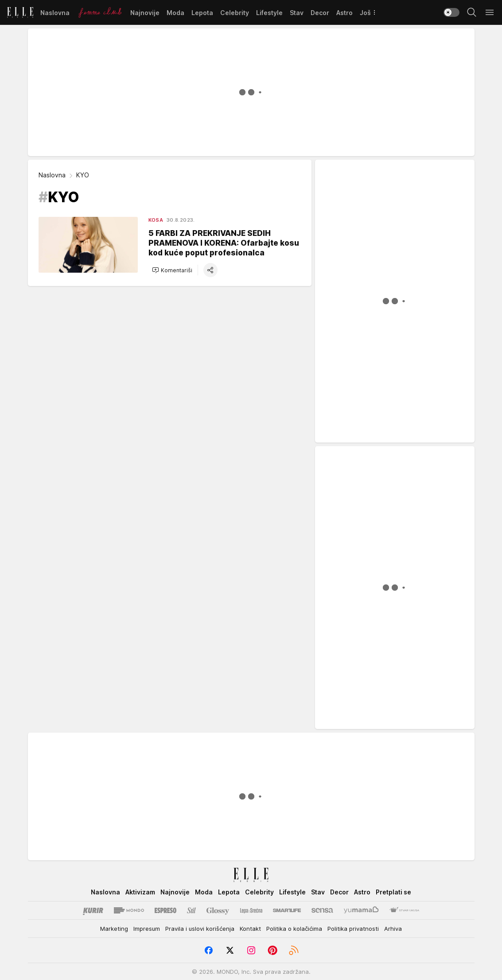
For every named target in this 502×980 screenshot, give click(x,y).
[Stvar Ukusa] (404, 910)
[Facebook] (209, 950)
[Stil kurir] (191, 910)
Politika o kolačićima (294, 929)
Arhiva (393, 929)
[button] (172, 270)
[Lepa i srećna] (251, 910)
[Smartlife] (287, 910)
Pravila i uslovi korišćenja (200, 929)
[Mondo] (129, 910)
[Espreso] (165, 910)
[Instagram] (251, 950)
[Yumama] (361, 910)
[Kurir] (93, 910)
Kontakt (250, 929)
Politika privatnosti (353, 929)
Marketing (114, 929)
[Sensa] (322, 910)
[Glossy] (218, 910)
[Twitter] (230, 950)
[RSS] (294, 950)
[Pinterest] (272, 950)
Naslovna (52, 175)
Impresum (147, 929)
